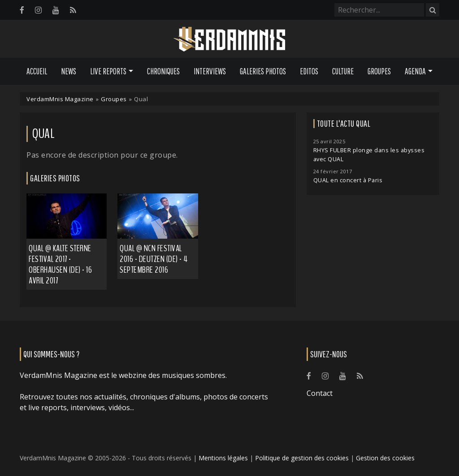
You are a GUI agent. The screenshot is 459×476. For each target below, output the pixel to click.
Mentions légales (223, 458)
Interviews (210, 71)
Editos (309, 71)
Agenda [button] (415, 71)
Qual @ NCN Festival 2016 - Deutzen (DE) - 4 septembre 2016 (154, 259)
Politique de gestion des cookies (302, 458)
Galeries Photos (263, 71)
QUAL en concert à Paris (348, 180)
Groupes (379, 71)
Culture (343, 71)
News (69, 71)
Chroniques (163, 71)
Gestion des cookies (385, 458)
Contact (320, 393)
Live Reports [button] (108, 71)
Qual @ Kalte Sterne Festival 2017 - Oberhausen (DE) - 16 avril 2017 (60, 264)
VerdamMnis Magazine (60, 99)
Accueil (37, 71)
